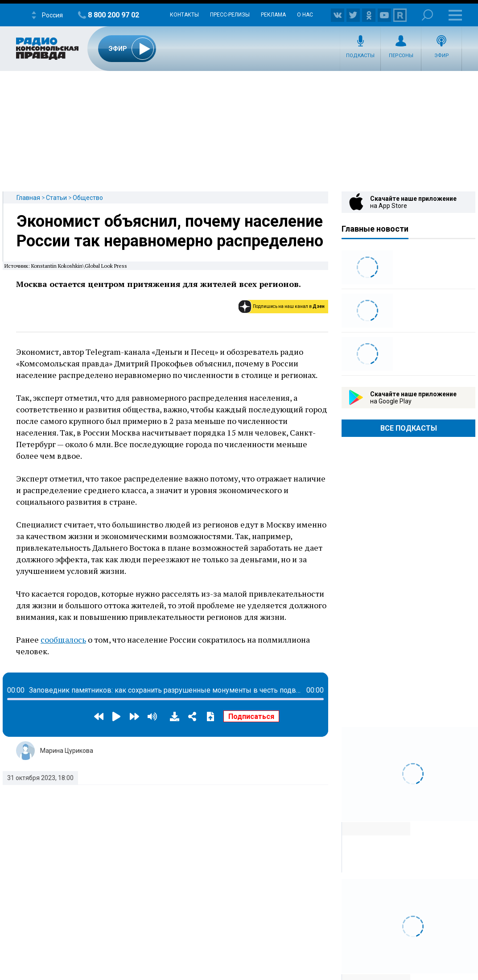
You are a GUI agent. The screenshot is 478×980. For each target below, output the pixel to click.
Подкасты (360, 56)
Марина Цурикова (67, 751)
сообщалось (63, 639)
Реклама (273, 15)
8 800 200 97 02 (113, 15)
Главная (28, 198)
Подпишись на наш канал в (289, 306)
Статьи (56, 198)
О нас (305, 15)
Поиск (427, 15)
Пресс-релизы (230, 15)
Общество (88, 198)
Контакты (184, 15)
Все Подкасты (409, 428)
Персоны (401, 56)
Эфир (442, 56)
